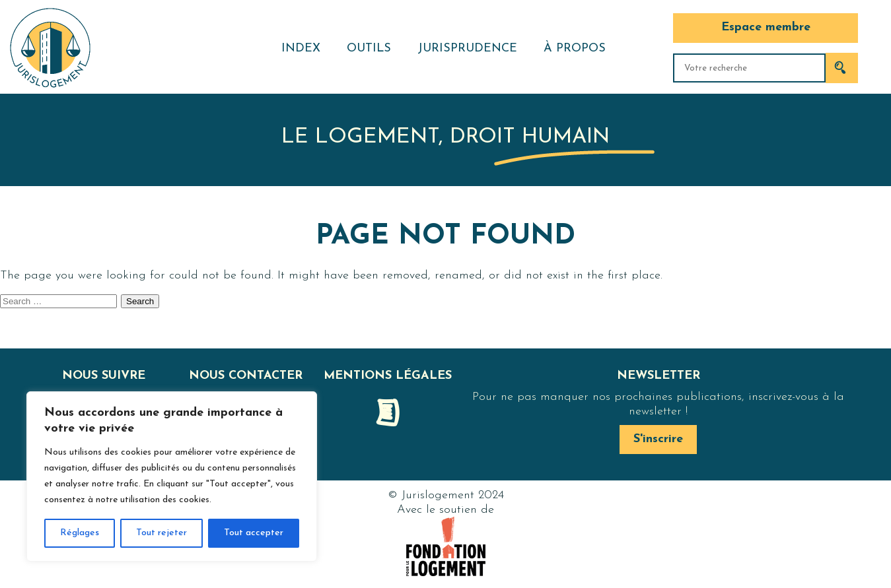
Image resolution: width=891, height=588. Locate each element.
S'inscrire (658, 439)
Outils (369, 49)
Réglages (80, 533)
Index (301, 49)
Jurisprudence (467, 49)
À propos (575, 49)
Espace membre (766, 27)
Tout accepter (254, 533)
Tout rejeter (161, 533)
